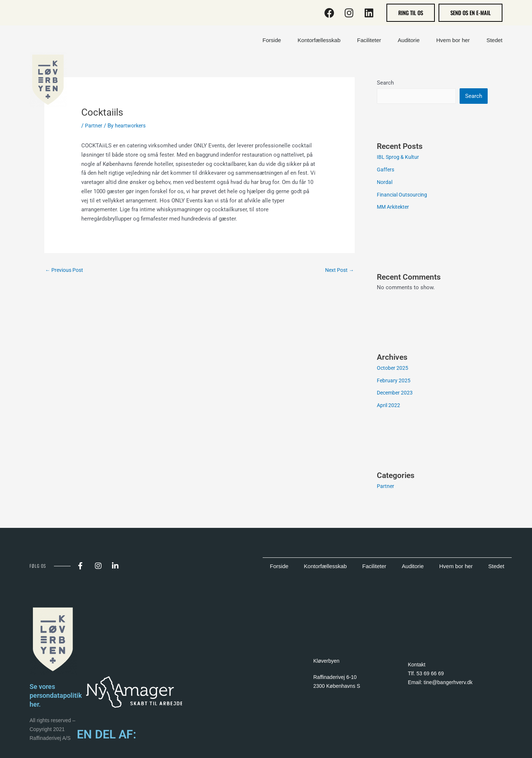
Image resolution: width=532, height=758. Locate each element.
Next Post (338, 270)
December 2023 (396, 393)
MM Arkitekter (395, 208)
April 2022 (389, 406)
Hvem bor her (456, 567)
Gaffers (386, 170)
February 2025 (394, 381)
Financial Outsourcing (404, 195)
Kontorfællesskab (325, 567)
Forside (279, 567)
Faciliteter (374, 567)
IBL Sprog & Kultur (399, 158)
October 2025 (393, 369)
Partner (94, 126)
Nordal (385, 183)
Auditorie (413, 567)
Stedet (496, 567)
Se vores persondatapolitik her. (58, 696)
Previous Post (66, 270)
